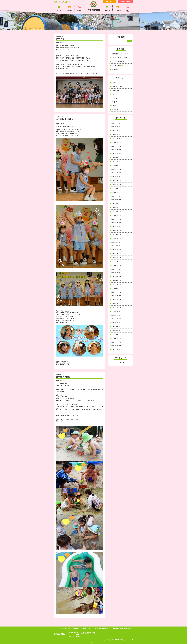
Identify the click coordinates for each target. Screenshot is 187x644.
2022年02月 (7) (116, 311)
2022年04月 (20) (116, 304)
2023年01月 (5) (116, 269)
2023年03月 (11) (116, 261)
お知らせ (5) (115, 110)
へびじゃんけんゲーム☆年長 (119, 58)
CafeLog (94, 643)
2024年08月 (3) (116, 196)
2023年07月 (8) (116, 246)
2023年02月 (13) (116, 265)
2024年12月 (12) (116, 181)
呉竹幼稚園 (59, 634)
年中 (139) (114, 102)
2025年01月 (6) (116, 177)
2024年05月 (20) (116, 208)
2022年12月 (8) (116, 273)
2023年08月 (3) (116, 242)
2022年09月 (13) (116, 284)
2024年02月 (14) (116, 219)
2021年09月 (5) (116, 331)
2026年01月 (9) (116, 135)
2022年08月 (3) (116, 288)
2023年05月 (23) (116, 254)
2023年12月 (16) (116, 227)
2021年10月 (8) (116, 327)
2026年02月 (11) (116, 131)
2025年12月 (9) (116, 138)
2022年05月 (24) (116, 300)
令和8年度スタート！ (117, 69)
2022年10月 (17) (116, 281)
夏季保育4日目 (63, 377)
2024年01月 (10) (116, 223)
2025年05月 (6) (116, 161)
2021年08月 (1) (116, 334)
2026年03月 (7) (116, 127)
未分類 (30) (115, 83)
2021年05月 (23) (116, 346)
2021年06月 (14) (116, 342)
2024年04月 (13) (116, 211)
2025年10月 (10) (116, 146)
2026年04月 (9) (116, 123)
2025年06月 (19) (116, 158)
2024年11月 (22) (116, 185)
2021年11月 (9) (116, 323)
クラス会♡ (61, 39)
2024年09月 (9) (116, 192)
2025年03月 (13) (116, 169)
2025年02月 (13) (116, 173)
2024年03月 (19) (116, 215)
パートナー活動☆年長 (118, 62)
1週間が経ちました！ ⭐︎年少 (120, 54)
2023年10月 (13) (116, 234)
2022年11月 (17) (116, 277)
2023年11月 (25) (116, 231)
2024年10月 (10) (116, 188)
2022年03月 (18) (116, 307)
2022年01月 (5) (116, 315)
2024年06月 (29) (116, 204)
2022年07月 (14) (116, 292)
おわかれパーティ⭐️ (117, 65)
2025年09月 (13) (116, 150)
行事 (62, 43)
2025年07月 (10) (116, 154)
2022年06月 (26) (116, 296)
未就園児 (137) (116, 90)
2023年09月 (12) (116, 238)
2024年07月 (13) (116, 200)
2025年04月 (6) (116, 165)
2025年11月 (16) (116, 142)
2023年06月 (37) (116, 250)
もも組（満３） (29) (117, 87)
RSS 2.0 (121, 362)
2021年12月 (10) (116, 319)
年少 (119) (114, 98)
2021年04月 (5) (116, 350)
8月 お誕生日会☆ (65, 119)
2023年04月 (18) (116, 258)
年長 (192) (114, 106)
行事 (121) (114, 94)
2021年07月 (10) (116, 338)
